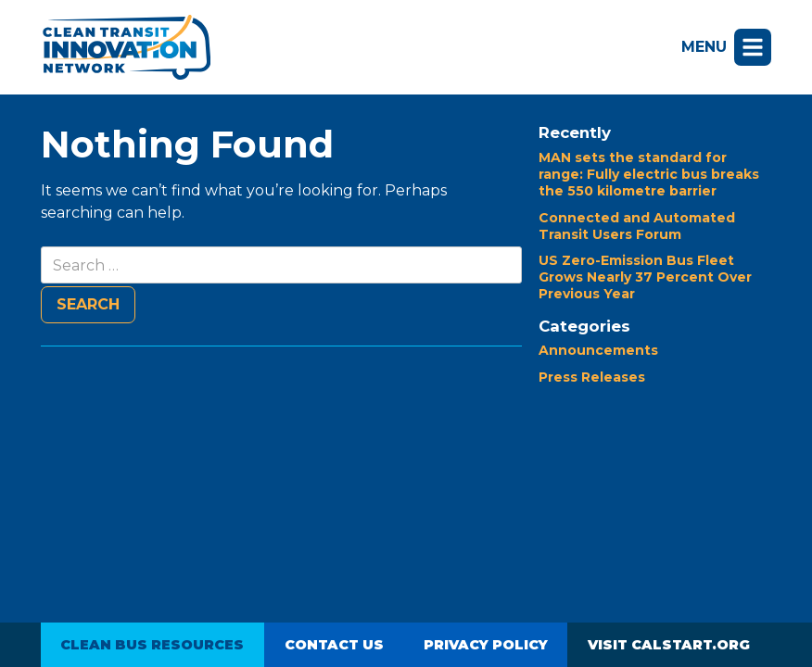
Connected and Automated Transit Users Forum (637, 226)
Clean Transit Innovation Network (126, 47)
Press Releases (592, 377)
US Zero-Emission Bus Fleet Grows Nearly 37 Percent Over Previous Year (645, 277)
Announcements (598, 350)
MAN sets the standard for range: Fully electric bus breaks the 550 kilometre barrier (649, 174)
